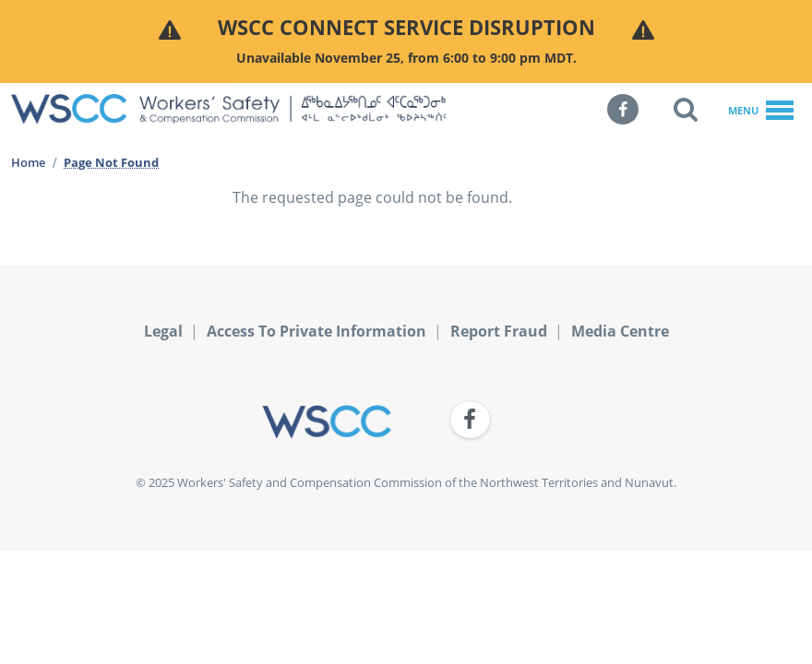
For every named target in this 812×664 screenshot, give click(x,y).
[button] (686, 110)
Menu (761, 112)
